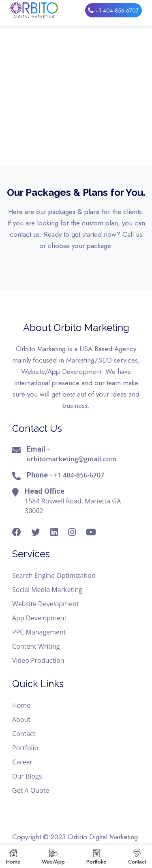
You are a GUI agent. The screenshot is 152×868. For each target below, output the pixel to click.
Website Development (45, 604)
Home (21, 705)
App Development (39, 618)
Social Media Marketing (47, 590)
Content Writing (36, 646)
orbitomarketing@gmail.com (72, 459)
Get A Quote (31, 790)
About (21, 719)
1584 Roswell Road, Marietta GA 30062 (73, 506)
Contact (24, 734)
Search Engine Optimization (54, 575)
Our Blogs (27, 776)
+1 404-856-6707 (113, 10)
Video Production (38, 660)
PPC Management (39, 632)
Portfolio (25, 748)
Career (22, 762)
